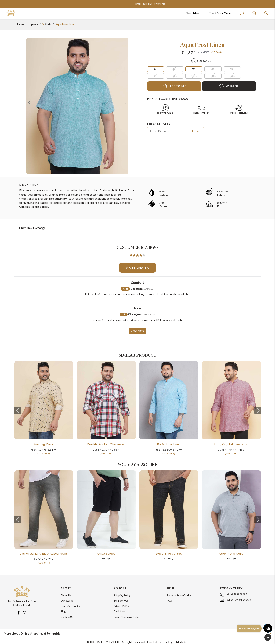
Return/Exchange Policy (127, 615)
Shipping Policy (122, 593)
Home (21, 24)
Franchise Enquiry (70, 604)
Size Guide (204, 61)
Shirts (48, 24)
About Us (66, 593)
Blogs (64, 610)
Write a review (137, 266)
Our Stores (67, 599)
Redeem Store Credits (179, 593)
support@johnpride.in (239, 598)
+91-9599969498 (237, 592)
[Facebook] (18, 610)
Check (196, 131)
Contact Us (67, 615)
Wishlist (229, 87)
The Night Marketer (175, 640)
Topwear (33, 24)
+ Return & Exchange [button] (32, 226)
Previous (29, 102)
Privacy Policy (121, 604)
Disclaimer (119, 610)
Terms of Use (121, 599)
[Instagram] (24, 610)
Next (126, 102)
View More (137, 329)
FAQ (169, 599)
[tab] (137, 226)
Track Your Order (220, 13)
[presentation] (18, 409)
